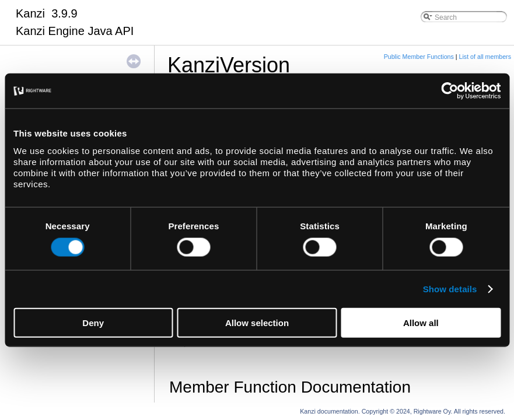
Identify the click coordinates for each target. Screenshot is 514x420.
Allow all (421, 322)
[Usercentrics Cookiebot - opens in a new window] (450, 91)
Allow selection (257, 322)
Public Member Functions (419, 57)
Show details (450, 289)
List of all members (485, 57)
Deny (93, 322)
